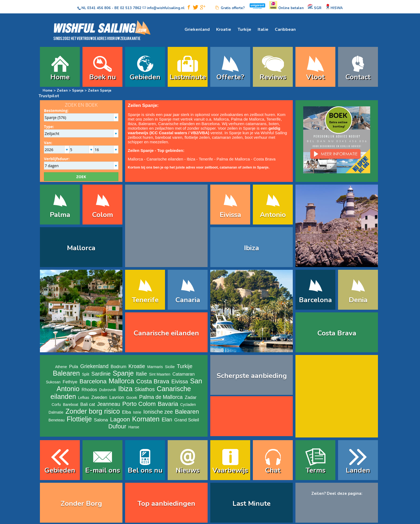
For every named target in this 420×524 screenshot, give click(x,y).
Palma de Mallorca (247, 119)
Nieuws (188, 470)
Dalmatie (56, 412)
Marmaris (155, 367)
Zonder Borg (81, 504)
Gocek (132, 398)
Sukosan (53, 382)
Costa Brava (265, 159)
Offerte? (230, 77)
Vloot (315, 77)
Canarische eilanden (176, 124)
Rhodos (89, 390)
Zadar (191, 397)
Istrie (137, 412)
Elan (167, 420)
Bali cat (88, 404)
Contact (358, 77)
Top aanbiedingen (166, 504)
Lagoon (120, 419)
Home (60, 77)
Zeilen (63, 91)
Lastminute (188, 77)
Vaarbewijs (230, 470)
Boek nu (103, 77)
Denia (358, 300)
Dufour (117, 426)
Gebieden (145, 77)
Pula (74, 367)
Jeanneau (109, 404)
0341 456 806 (99, 8)
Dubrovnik (108, 390)
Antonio (273, 215)
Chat (273, 470)
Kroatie (224, 29)
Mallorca (221, 119)
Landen (358, 470)
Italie (263, 29)
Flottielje (79, 419)
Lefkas (84, 398)
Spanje (78, 91)
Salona (101, 420)
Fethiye (70, 382)
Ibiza (132, 124)
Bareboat (71, 405)
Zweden (99, 397)
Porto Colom (139, 404)
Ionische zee (158, 412)
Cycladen (188, 405)
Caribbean (285, 29)
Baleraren (147, 124)
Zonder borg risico (93, 411)
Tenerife (274, 119)
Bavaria (168, 404)
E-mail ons (103, 470)
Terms (316, 470)
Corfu (56, 405)
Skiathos (145, 389)
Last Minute (252, 504)
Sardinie (101, 374)
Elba (126, 412)
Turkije (244, 29)
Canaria (188, 300)
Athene (61, 367)
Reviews (273, 77)
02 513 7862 (131, 8)
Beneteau (57, 420)
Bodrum (119, 367)
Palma (60, 215)
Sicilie (170, 367)
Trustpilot (49, 96)
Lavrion (117, 397)
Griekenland (197, 29)
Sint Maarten (160, 374)
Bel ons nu (145, 470)
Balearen (66, 373)
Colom (103, 215)
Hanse (134, 427)
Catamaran (184, 374)
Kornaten (146, 419)
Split (86, 374)
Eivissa (230, 215)
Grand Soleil (187, 420)
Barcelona (211, 124)
